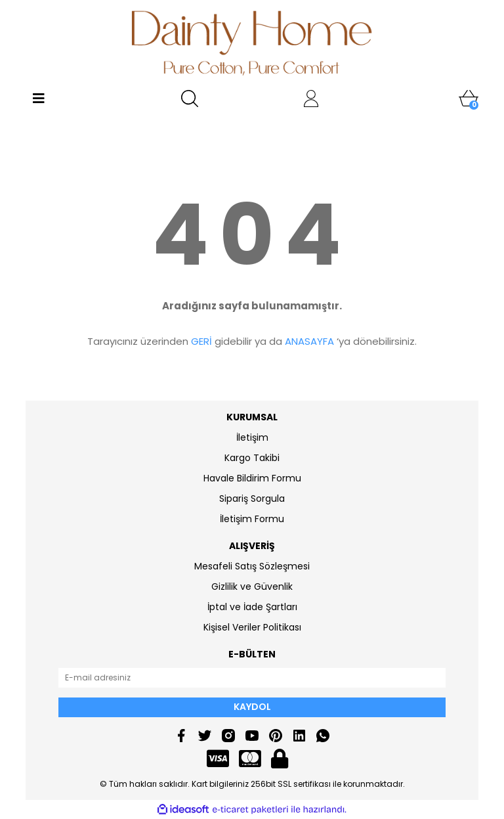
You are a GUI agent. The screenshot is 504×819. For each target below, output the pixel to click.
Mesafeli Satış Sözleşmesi (252, 566)
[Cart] (469, 99)
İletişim (252, 437)
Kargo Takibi (252, 458)
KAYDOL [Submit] (252, 707)
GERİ (201, 341)
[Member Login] (311, 99)
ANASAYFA (309, 341)
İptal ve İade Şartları (252, 607)
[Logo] (252, 43)
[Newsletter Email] (252, 678)
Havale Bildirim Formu (252, 478)
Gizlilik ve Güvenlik (252, 587)
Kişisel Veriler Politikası (252, 627)
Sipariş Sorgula (252, 498)
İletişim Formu (252, 519)
